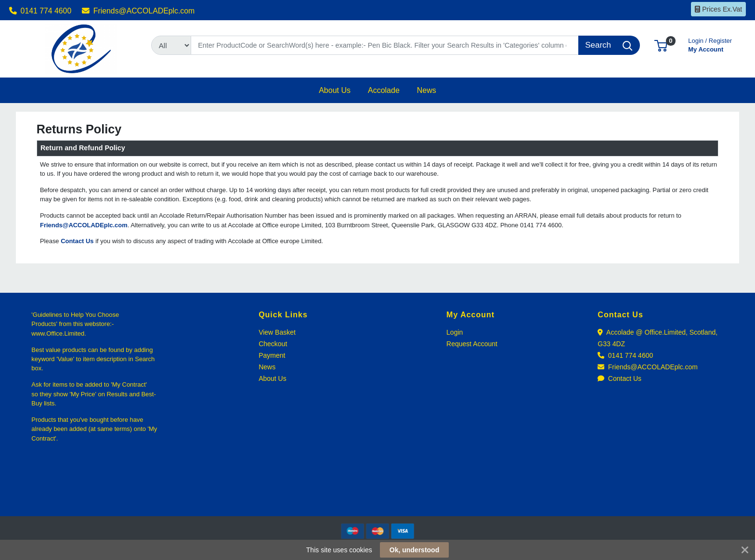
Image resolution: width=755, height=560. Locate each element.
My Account (710, 44)
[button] (661, 45)
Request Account (472, 344)
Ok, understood (414, 550)
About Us (273, 378)
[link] (377, 499)
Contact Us (619, 378)
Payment (272, 355)
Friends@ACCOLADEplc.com (138, 11)
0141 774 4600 (40, 11)
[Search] (385, 45)
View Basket (277, 332)
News (267, 367)
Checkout (273, 344)
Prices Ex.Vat (718, 9)
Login (455, 332)
